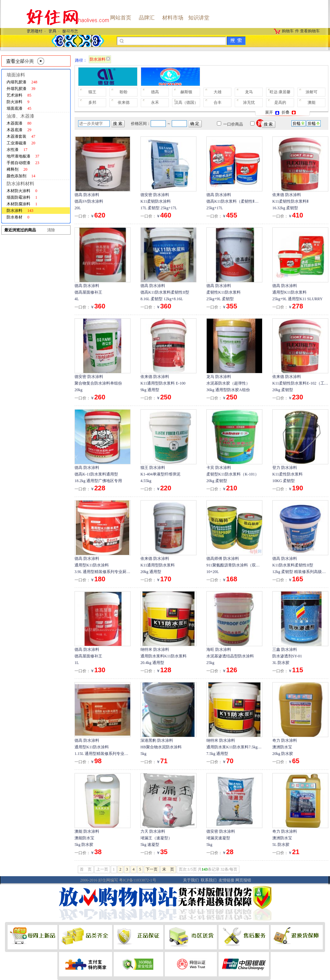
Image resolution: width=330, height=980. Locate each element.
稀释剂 (17, 169)
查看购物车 (310, 31)
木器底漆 (19, 130)
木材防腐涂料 (22, 204)
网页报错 (243, 880)
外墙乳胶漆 (21, 89)
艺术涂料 (19, 95)
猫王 (92, 92)
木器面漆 (19, 123)
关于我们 (191, 880)
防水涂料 (20, 211)
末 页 (168, 869)
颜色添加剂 (21, 176)
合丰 (218, 102)
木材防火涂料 (22, 191)
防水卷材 (18, 217)
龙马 (249, 92)
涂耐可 (312, 92)
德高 (155, 92)
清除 (51, 230)
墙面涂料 (16, 75)
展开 (273, 112)
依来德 (124, 102)
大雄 (218, 92)
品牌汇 (147, 18)
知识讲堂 (199, 18)
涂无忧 (249, 102)
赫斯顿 (186, 92)
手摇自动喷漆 (23, 163)
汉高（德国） (186, 102)
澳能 (312, 102)
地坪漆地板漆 (23, 156)
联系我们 (209, 880)
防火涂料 (18, 102)
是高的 (280, 102)
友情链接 (226, 880)
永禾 (155, 102)
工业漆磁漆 (21, 143)
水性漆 (17, 150)
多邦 (92, 102)
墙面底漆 (19, 108)
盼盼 (124, 92)
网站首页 (121, 18)
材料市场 (173, 18)
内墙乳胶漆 (22, 82)
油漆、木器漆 (20, 116)
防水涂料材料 (20, 184)
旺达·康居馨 (280, 92)
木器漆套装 (21, 136)
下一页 (152, 869)
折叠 (289, 112)
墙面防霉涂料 (22, 197)
